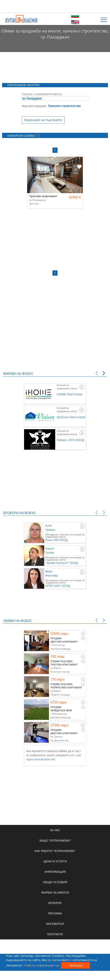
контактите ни (44, 759)
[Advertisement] (55, 6)
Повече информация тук (42, 965)
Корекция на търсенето (43, 120)
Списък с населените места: (42, 94)
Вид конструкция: (34, 106)
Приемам (76, 965)
